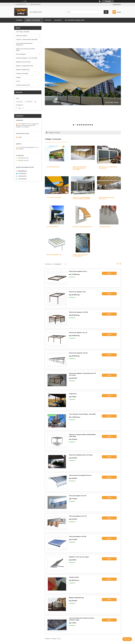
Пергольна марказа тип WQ (78, 312)
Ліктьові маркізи (52, 227)
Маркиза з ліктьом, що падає (79, 557)
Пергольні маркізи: (22, 36)
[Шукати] (106, 12)
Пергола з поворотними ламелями (27, 39)
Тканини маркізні (105, 227)
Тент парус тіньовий (54, 198)
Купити (109, 273)
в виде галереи (117, 264)
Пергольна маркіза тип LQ (78, 333)
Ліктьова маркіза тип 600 (78, 536)
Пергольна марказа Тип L (78, 292)
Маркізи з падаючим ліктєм (82, 227)
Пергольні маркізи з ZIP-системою (27, 58)
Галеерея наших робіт (23, 85)
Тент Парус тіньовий (23, 32)
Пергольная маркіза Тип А (78, 271)
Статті (18, 81)
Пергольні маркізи (53, 167)
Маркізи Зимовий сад (76, 598)
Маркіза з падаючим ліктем (25, 66)
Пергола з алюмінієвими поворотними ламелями (81, 198)
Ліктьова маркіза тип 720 (78, 496)
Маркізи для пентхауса (23, 62)
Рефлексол (73, 394)
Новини (18, 77)
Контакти (58, 20)
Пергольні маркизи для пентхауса (81, 455)
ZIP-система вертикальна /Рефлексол (24, 44)
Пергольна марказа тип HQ (78, 353)
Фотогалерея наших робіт (75, 20)
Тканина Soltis (74, 577)
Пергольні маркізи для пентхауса (107, 198)
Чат (127, 639)
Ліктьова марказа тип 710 (78, 516)
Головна (19, 20)
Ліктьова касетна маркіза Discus (80, 475)
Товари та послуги (33, 20)
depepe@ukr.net (22, 171)
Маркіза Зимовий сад (54, 255)
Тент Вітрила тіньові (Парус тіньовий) (82, 414)
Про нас (48, 20)
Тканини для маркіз (22, 73)
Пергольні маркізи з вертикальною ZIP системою (80, 168)
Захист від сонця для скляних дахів (80, 255)
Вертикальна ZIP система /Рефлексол (108, 168)
